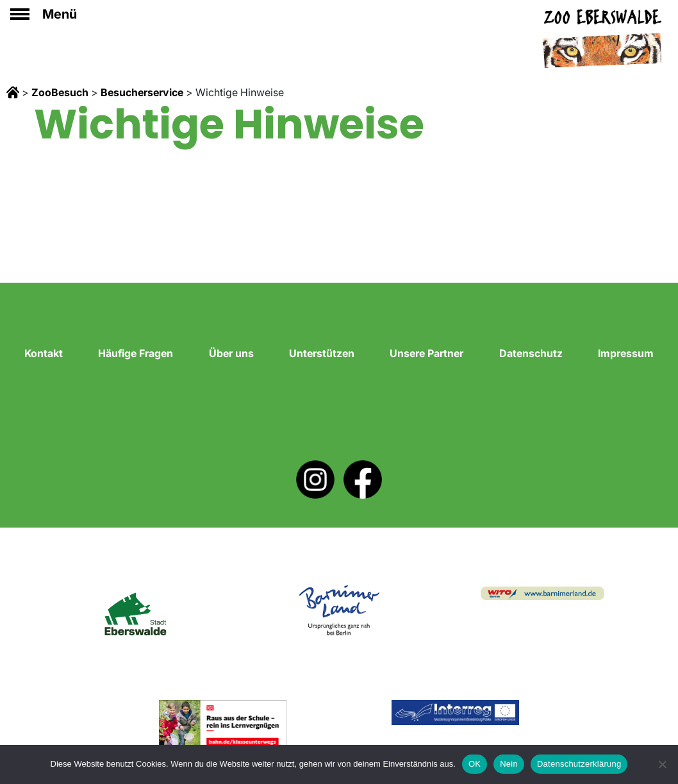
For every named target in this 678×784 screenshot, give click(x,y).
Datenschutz (531, 353)
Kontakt (44, 353)
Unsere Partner (426, 353)
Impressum (626, 353)
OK (475, 764)
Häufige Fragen (136, 353)
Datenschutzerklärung (579, 764)
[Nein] (662, 764)
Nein (509, 764)
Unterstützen (322, 353)
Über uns (231, 353)
